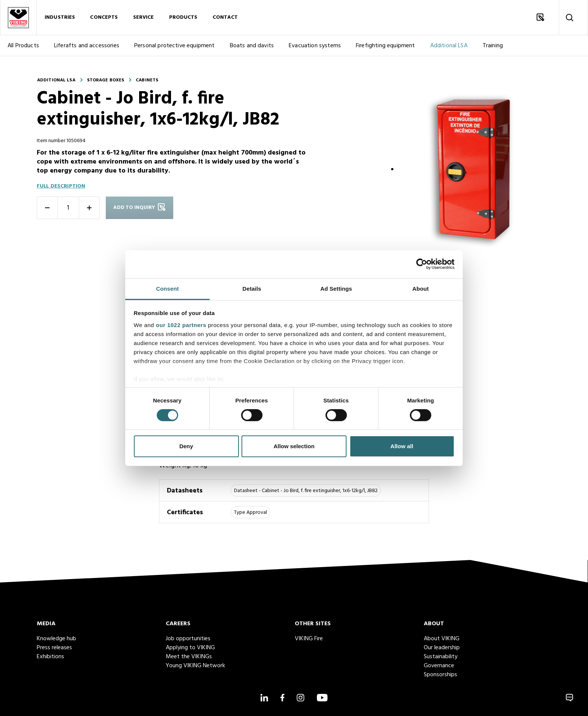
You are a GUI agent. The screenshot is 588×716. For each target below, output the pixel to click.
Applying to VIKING (190, 648)
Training (493, 47)
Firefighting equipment (385, 47)
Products (183, 18)
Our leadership (442, 648)
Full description (61, 186)
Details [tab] (252, 288)
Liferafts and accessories (87, 47)
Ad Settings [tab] (336, 288)
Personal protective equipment (175, 47)
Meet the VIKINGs (189, 657)
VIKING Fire (309, 639)
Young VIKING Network (195, 666)
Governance (439, 666)
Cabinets (147, 80)
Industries (60, 18)
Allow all (402, 446)
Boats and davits (252, 47)
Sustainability (441, 657)
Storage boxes (106, 80)
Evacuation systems (315, 47)
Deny (186, 446)
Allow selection (294, 446)
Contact (225, 18)
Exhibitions (50, 657)
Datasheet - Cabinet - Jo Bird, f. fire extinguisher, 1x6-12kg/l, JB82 (306, 491)
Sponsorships (440, 675)
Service (144, 18)
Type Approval (250, 513)
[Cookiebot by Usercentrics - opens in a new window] (422, 264)
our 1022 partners (181, 325)
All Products (23, 47)
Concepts (104, 18)
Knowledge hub (56, 639)
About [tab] (421, 288)
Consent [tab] (167, 288)
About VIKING (442, 639)
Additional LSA (449, 47)
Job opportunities (188, 639)
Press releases (54, 648)
